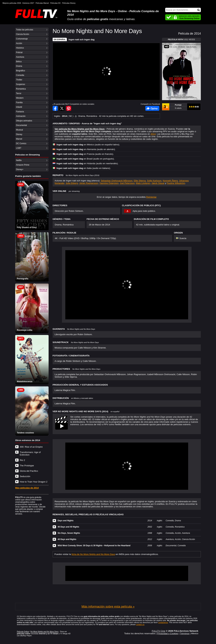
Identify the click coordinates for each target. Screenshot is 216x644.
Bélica (19, 62)
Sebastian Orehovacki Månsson (117, 181)
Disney (19, 134)
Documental (21, 125)
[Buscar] (183, 10)
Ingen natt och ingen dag (82, 40)
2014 (153, 134)
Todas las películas (25, 30)
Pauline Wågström (176, 183)
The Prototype (27, 466)
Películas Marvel (42, 3)
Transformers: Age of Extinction (30, 453)
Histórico (20, 48)
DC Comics (21, 143)
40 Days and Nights (67, 539)
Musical (19, 130)
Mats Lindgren (143, 183)
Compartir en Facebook (55, 108)
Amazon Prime (23, 165)
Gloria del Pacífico (29, 471)
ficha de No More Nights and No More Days (93, 554)
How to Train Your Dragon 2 (34, 482)
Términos (185, 633)
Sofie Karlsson (154, 181)
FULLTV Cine (158, 631)
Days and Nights (66, 521)
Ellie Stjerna (140, 181)
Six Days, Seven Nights (69, 533)
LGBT (19, 148)
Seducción (25, 476)
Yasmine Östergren (109, 183)
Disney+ (20, 169)
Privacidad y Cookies (168, 633)
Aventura (20, 57)
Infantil (19, 107)
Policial (19, 52)
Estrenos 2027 (28, 3)
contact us (140, 624)
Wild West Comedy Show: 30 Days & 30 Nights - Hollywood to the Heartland (94, 546)
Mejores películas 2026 (12, 3)
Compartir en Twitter (62, 108)
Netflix (19, 160)
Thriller (19, 80)
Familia (19, 103)
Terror (19, 93)
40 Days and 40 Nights (68, 527)
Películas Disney (69, 3)
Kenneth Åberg (170, 181)
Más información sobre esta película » (108, 606)
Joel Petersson (127, 183)
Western (20, 98)
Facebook (152, 108)
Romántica (21, 89)
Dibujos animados (24, 121)
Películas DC (56, 3)
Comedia (20, 75)
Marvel (19, 139)
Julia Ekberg (72, 183)
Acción (19, 43)
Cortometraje (22, 39)
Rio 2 (22, 460)
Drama (19, 66)
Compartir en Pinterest (69, 108)
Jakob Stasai (158, 183)
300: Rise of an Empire (31, 447)
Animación (21, 116)
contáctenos (163, 622)
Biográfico (21, 71)
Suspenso (21, 84)
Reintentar (151, 197)
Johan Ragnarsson (89, 183)
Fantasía (20, 112)
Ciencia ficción (23, 34)
